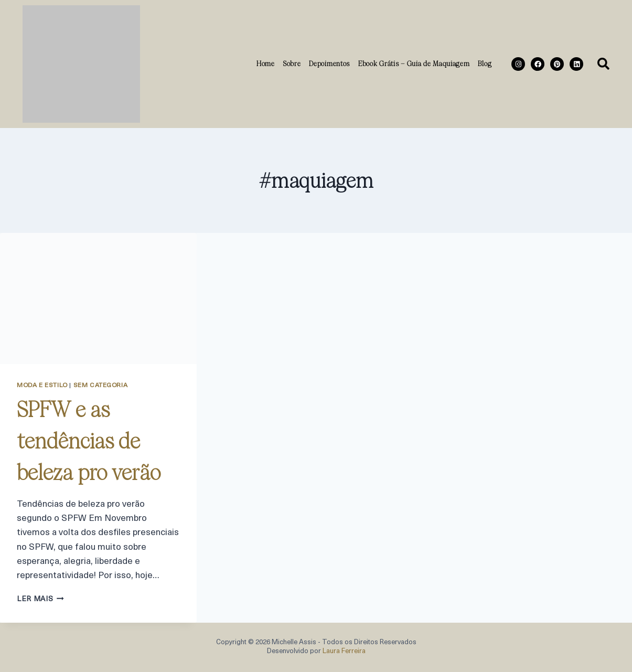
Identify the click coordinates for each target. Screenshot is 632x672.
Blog (485, 63)
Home (266, 63)
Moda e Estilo (42, 386)
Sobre (292, 63)
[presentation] (98, 298)
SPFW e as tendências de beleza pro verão (89, 441)
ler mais (40, 599)
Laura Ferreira (344, 651)
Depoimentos (329, 63)
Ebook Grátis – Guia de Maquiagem (414, 63)
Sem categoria (101, 386)
